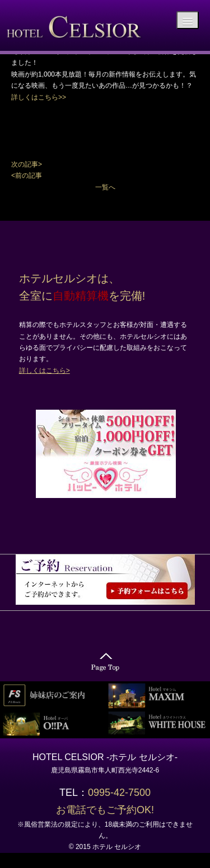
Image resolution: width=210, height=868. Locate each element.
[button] (105, 164)
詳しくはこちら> (45, 371)
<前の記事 (27, 176)
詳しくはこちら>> (39, 97)
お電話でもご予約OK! (105, 810)
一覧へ (105, 187)
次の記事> (27, 164)
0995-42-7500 (124, 793)
